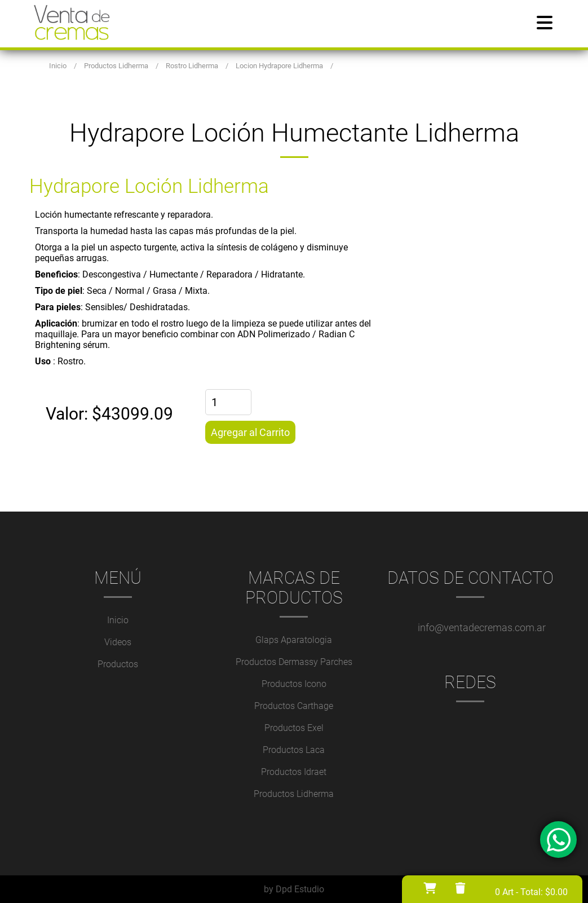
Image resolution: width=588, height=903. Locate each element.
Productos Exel (294, 728)
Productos (118, 664)
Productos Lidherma (294, 794)
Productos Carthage (294, 706)
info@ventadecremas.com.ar (482, 627)
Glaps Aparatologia (294, 640)
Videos (118, 642)
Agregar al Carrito (250, 432)
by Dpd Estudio (294, 889)
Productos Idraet (294, 772)
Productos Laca (294, 750)
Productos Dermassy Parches (294, 662)
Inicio (118, 620)
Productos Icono (294, 684)
